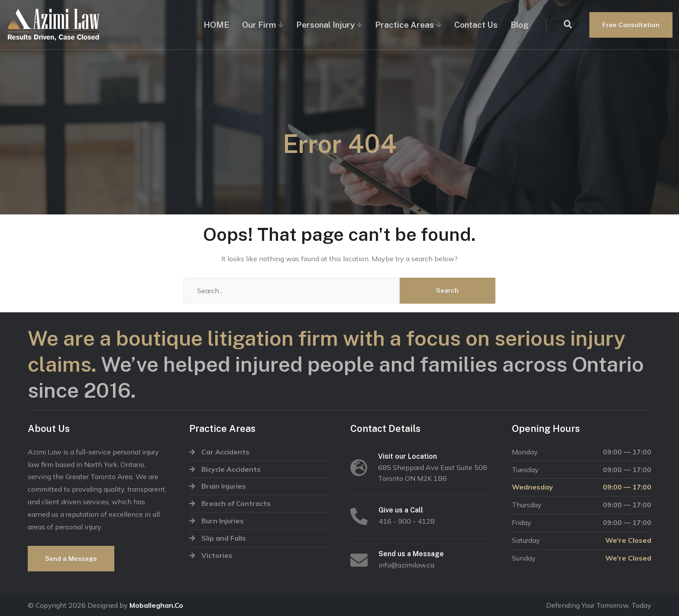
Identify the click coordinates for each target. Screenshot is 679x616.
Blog (520, 25)
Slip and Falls (224, 538)
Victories (217, 555)
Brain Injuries (224, 486)
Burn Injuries (223, 521)
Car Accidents (225, 452)
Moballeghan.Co (156, 605)
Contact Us (476, 25)
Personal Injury (325, 25)
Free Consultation (631, 25)
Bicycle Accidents (231, 469)
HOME (216, 25)
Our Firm (259, 25)
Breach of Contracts (236, 503)
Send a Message (71, 559)
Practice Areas (404, 25)
